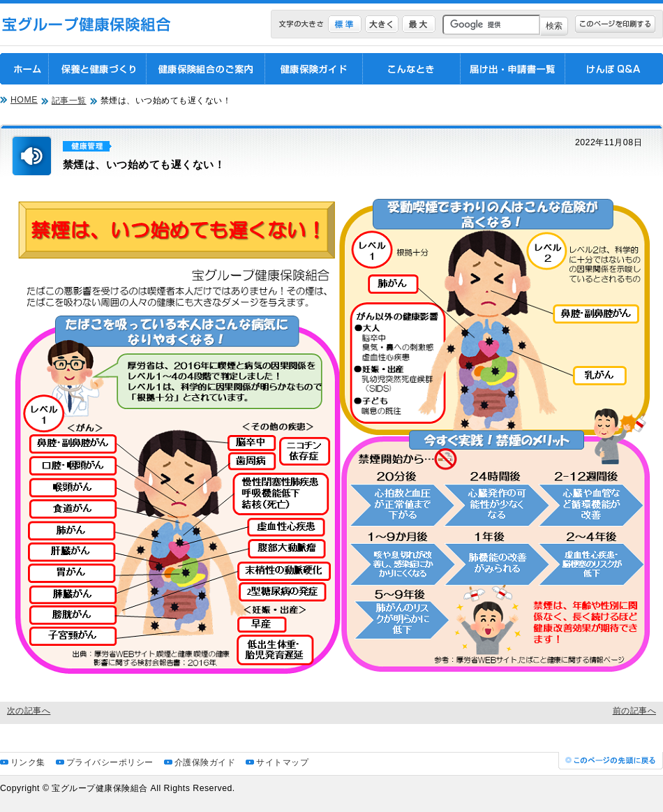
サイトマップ (282, 762)
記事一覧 (69, 101)
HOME (24, 100)
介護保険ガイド (205, 762)
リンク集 (28, 762)
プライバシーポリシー (110, 762)
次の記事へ (29, 711)
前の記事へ (634, 711)
